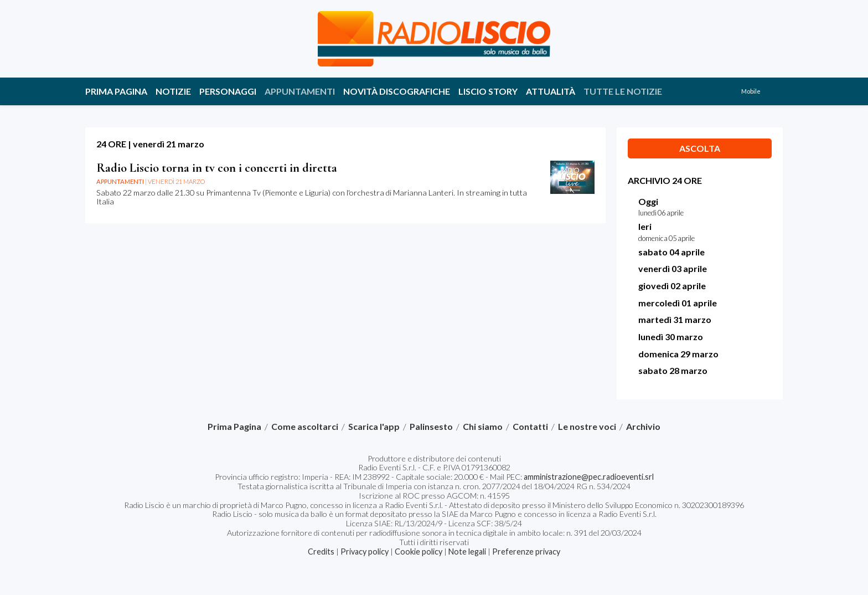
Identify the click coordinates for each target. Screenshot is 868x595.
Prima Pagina (116, 91)
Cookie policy (418, 552)
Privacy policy (365, 552)
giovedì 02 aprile (672, 286)
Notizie (173, 91)
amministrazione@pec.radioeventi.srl (589, 477)
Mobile (751, 91)
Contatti (530, 427)
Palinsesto (431, 427)
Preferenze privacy (526, 552)
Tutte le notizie (623, 91)
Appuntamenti (300, 91)
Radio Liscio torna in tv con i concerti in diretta (217, 168)
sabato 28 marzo (673, 370)
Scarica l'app (374, 427)
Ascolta (700, 148)
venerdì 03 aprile (673, 268)
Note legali (467, 552)
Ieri (645, 226)
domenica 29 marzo (678, 354)
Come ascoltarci (305, 427)
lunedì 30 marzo (671, 337)
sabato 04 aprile (671, 252)
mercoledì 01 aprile (678, 303)
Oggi (648, 201)
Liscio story (488, 91)
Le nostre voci (587, 427)
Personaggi (228, 91)
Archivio (643, 427)
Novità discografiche (397, 91)
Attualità (551, 91)
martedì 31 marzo (675, 319)
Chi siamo (483, 427)
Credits (321, 552)
